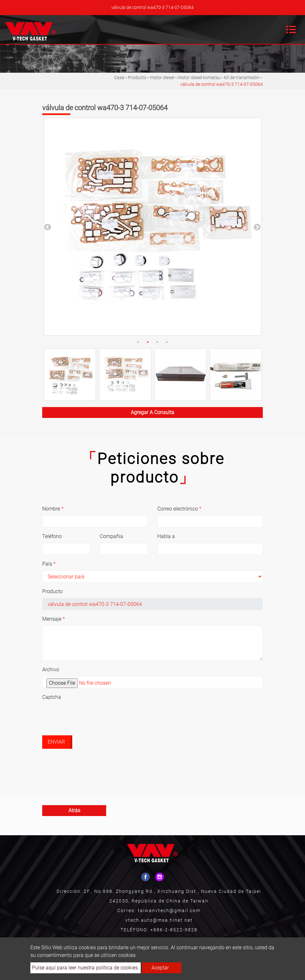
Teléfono (52, 536)
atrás (74, 810)
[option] (152, 227)
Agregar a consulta (152, 412)
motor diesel (162, 78)
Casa (119, 78)
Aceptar (160, 968)
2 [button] (148, 342)
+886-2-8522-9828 (174, 930)
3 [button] (157, 342)
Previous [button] (47, 227)
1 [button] (138, 342)
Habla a (166, 536)
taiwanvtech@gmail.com (169, 911)
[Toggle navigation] (291, 29)
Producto (137, 78)
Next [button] (256, 227)
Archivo (51, 670)
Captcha (52, 697)
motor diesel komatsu (199, 78)
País (49, 564)
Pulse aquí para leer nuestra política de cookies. (86, 968)
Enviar (56, 742)
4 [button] (167, 342)
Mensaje (54, 619)
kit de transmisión (242, 78)
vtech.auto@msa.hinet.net (159, 920)
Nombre (53, 509)
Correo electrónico (179, 509)
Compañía (111, 536)
